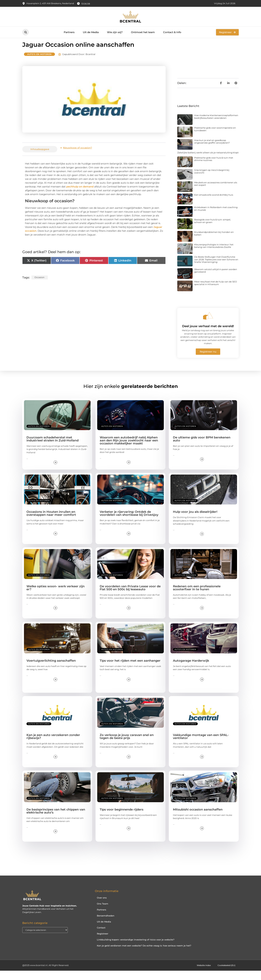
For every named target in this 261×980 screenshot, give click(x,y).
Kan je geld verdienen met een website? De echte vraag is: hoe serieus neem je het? (144, 955)
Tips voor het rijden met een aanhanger (130, 670)
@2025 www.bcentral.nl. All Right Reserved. (46, 975)
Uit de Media (91, 32)
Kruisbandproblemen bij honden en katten (214, 243)
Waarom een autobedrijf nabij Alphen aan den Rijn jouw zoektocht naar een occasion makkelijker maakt (129, 450)
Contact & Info (172, 32)
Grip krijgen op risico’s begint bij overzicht (212, 181)
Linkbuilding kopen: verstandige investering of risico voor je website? (136, 949)
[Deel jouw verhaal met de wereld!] (208, 325)
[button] (26, 32)
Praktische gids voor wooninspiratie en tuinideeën (215, 138)
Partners (69, 32)
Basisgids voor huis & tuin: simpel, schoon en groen (213, 230)
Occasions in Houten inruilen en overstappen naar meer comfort (51, 523)
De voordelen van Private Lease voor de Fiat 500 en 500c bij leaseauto (130, 597)
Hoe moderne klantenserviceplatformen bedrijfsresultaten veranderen (216, 126)
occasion (39, 287)
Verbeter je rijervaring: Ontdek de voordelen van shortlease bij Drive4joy (129, 523)
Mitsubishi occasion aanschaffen (198, 819)
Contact (101, 937)
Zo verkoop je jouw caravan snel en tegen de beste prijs (127, 746)
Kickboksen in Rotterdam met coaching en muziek (216, 218)
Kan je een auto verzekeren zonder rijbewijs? (53, 746)
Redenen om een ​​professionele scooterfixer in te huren (197, 597)
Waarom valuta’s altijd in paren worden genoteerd (216, 280)
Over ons (102, 907)
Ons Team (103, 913)
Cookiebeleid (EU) (226, 975)
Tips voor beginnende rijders (122, 819)
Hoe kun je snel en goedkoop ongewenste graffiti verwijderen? (212, 151)
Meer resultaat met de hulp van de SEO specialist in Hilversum (216, 292)
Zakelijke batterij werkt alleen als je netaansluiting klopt (208, 162)
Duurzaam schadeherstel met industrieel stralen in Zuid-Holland (53, 448)
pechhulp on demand (80, 196)
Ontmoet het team (143, 32)
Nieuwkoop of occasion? (77, 157)
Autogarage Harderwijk (191, 670)
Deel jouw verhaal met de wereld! (208, 335)
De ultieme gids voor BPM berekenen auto (202, 448)
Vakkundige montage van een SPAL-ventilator (201, 746)
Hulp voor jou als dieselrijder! (195, 521)
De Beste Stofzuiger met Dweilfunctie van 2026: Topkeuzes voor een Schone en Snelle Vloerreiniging (216, 269)
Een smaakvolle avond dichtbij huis (214, 204)
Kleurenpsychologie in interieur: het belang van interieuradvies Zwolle (214, 255)
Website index (201, 975)
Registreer (103, 943)
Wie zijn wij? (115, 32)
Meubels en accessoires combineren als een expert (216, 193)
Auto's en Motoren (39, 63)
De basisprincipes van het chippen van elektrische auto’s (56, 820)
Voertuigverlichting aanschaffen (51, 670)
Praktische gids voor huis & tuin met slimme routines (214, 168)
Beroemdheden (106, 925)
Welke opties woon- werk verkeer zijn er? (56, 597)
